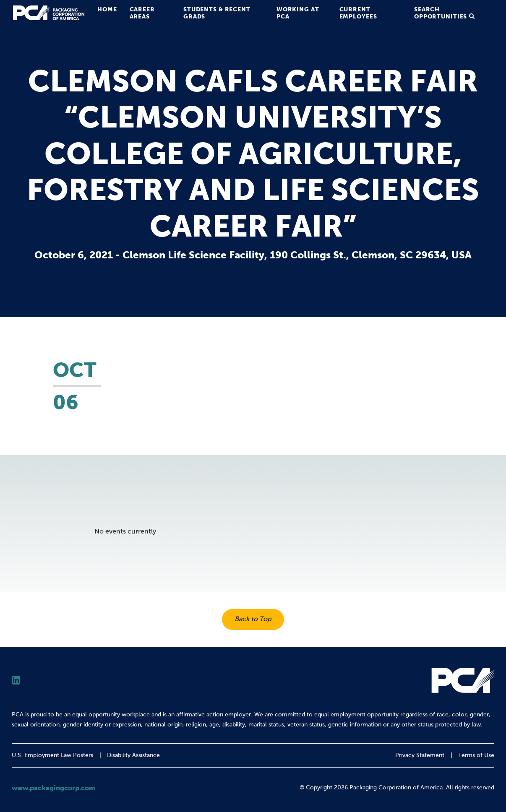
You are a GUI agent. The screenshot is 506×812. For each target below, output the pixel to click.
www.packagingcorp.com (53, 788)
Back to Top (253, 619)
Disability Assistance (133, 755)
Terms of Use (476, 755)
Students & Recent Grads (217, 13)
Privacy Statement (420, 755)
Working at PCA (298, 13)
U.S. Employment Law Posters (52, 755)
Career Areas (142, 13)
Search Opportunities (441, 13)
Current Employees (358, 13)
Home (107, 9)
